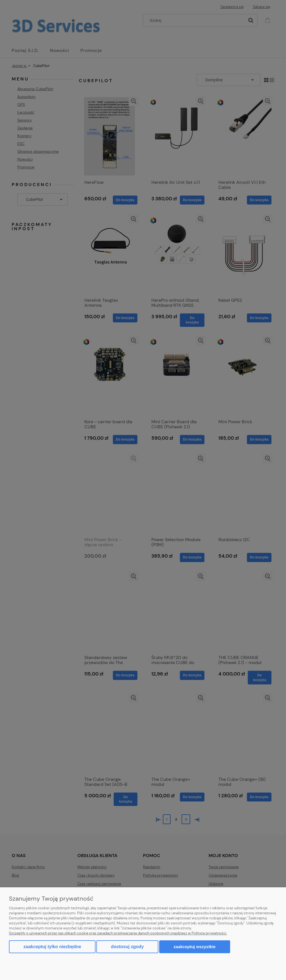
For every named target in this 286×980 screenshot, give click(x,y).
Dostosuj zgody (127, 947)
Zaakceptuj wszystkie (195, 947)
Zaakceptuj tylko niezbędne (52, 947)
